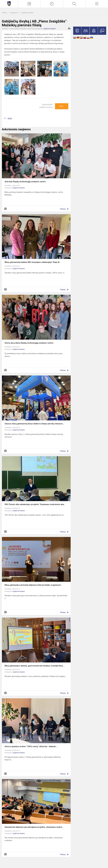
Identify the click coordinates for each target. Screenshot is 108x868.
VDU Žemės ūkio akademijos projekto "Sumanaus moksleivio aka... (35, 504)
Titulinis (5, 13)
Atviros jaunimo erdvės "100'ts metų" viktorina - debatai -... (31, 746)
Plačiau (63, 209)
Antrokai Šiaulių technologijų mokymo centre (25, 182)
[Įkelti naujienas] (29, 4)
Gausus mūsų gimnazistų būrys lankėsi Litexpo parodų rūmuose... (34, 424)
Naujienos (14, 13)
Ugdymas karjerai (27, 13)
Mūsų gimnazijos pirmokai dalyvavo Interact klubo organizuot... (33, 585)
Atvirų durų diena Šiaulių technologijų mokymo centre (29, 343)
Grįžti (10, 119)
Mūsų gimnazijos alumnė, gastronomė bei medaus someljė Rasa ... (35, 666)
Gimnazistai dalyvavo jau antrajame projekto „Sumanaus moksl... (34, 827)
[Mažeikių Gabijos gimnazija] (9, 3)
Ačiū (62, 106)
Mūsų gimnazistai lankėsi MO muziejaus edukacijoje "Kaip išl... (33, 262)
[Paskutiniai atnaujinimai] (52, 4)
